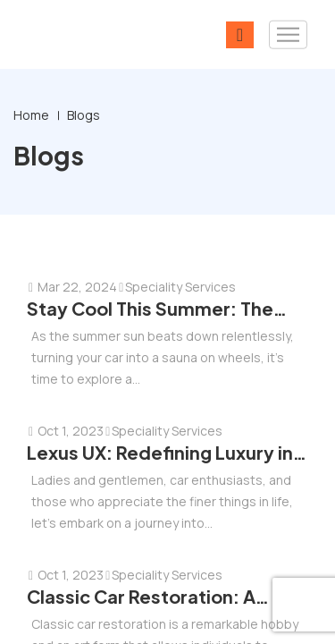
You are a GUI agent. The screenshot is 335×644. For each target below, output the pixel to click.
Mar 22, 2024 (72, 287)
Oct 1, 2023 (65, 431)
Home (31, 115)
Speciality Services (176, 287)
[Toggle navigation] (288, 34)
